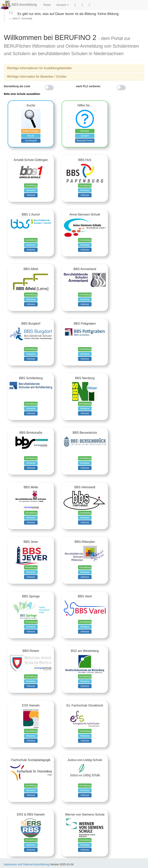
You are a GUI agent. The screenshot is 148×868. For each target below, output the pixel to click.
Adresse (31, 195)
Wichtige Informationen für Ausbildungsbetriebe (39, 68)
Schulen (85, 136)
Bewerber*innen (85, 141)
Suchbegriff (31, 141)
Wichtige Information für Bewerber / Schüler (37, 77)
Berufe (31, 136)
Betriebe (85, 131)
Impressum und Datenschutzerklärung (26, 864)
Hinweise (31, 190)
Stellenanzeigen (31, 131)
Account (63, 5)
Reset (47, 5)
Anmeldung (31, 186)
